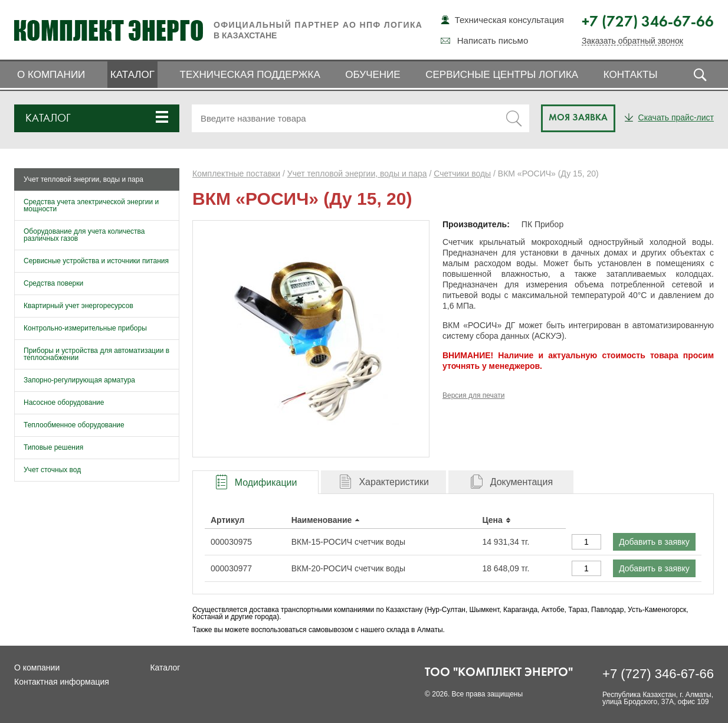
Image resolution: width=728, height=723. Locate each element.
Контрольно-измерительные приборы (85, 328)
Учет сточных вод (52, 470)
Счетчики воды (462, 174)
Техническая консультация (509, 20)
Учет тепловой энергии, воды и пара (83, 179)
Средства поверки (53, 283)
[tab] (255, 482)
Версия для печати (473, 395)
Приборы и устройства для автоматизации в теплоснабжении (96, 354)
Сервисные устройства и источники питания (96, 261)
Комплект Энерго (109, 30)
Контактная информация (62, 682)
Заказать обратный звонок (632, 41)
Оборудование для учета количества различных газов (84, 235)
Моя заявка (578, 118)
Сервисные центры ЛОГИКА (502, 75)
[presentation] (255, 482)
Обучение (373, 75)
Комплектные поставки (236, 174)
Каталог (132, 75)
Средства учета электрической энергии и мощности (91, 205)
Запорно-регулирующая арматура (79, 380)
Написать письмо (493, 40)
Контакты (631, 75)
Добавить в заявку (654, 542)
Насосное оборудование (64, 403)
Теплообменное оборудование (74, 425)
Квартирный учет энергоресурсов (78, 306)
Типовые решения (53, 447)
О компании (51, 75)
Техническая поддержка (250, 75)
